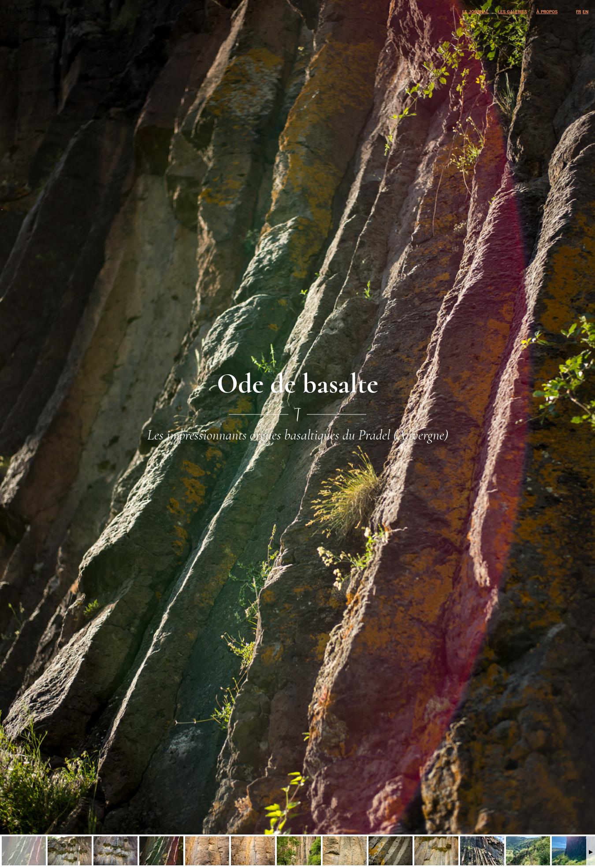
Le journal (475, 11)
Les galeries (513, 11)
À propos (547, 11)
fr (578, 11)
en (586, 11)
